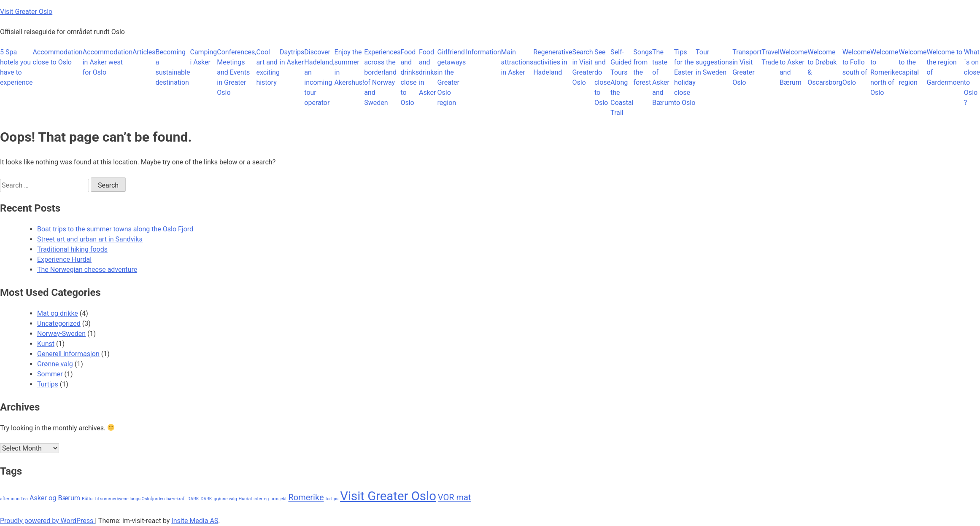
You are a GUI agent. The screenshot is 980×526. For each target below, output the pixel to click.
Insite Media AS (195, 521)
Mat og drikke (58, 313)
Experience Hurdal (64, 259)
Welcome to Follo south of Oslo (856, 67)
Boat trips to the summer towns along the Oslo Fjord (115, 229)
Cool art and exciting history (268, 67)
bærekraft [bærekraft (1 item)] (176, 499)
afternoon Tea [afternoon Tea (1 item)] (14, 499)
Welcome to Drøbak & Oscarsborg (825, 67)
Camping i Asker (203, 57)
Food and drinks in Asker (428, 72)
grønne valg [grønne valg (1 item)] (225, 499)
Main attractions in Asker (517, 62)
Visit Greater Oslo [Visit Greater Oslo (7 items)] (388, 496)
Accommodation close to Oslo (57, 57)
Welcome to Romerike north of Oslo (884, 72)
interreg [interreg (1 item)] (261, 499)
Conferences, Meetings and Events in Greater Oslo (236, 72)
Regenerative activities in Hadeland (553, 62)
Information (483, 52)
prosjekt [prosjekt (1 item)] (278, 499)
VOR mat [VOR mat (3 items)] (455, 497)
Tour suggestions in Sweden (714, 62)
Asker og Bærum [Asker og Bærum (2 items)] (55, 498)
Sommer (50, 374)
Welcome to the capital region (913, 67)
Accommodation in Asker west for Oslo (108, 62)
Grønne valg (55, 364)
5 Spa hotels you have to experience (16, 67)
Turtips (48, 384)
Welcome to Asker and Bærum (794, 67)
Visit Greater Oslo (26, 12)
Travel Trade (771, 57)
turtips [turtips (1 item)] (332, 499)
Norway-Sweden (61, 334)
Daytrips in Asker (292, 57)
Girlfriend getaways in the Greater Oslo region (452, 77)
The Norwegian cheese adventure (87, 270)
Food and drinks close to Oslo (410, 77)
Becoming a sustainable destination (173, 67)
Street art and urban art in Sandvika (90, 239)
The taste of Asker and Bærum (663, 77)
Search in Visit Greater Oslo (583, 67)
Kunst (46, 344)
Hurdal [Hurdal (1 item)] (245, 499)
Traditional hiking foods (72, 249)
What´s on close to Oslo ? (972, 77)
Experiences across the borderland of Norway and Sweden (382, 77)
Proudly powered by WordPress (47, 521)
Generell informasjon (68, 354)
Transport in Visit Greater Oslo (747, 67)
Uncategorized (59, 323)
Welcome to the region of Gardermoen (945, 67)
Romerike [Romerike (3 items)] (306, 497)
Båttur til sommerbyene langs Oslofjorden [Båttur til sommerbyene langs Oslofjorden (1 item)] (123, 499)
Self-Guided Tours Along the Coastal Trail (622, 82)
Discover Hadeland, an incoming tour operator (319, 77)
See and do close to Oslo (602, 77)
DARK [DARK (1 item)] (193, 499)
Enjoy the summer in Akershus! (350, 67)
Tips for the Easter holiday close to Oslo (685, 77)
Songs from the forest (643, 67)
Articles (144, 52)
